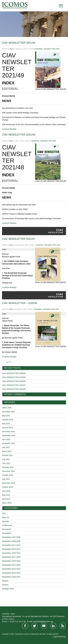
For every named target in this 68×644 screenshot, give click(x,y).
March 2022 (7, 451)
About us (6, 517)
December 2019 (8, 483)
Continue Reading (9, 129)
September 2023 (9, 435)
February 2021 (8, 467)
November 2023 (8, 432)
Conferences (7, 525)
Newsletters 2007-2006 (11, 537)
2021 (4, 513)
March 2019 (7, 503)
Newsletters (39, 49)
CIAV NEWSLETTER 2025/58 (14, 381)
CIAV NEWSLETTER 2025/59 (14, 377)
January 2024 (7, 428)
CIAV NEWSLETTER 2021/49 (19, 43)
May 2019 (6, 495)
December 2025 (8, 412)
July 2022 (6, 447)
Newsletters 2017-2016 (11, 557)
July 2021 (6, 459)
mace (11, 49)
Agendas (6, 521)
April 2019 (6, 499)
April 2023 (6, 439)
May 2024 (6, 424)
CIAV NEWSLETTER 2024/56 (14, 389)
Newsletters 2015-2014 (11, 553)
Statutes (5, 585)
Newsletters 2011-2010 (11, 545)
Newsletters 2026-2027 (11, 577)
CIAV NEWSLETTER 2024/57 (14, 385)
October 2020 (7, 475)
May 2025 (6, 416)
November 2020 (8, 471)
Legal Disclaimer (59, 637)
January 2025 (7, 420)
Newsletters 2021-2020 (52, 49)
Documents (7, 529)
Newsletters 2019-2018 (11, 561)
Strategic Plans (8, 589)
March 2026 (7, 408)
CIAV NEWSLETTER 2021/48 (19, 135)
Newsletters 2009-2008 (11, 541)
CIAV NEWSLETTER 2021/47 (19, 239)
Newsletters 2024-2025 (11, 573)
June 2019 (6, 491)
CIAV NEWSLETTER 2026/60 (14, 373)
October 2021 (7, 455)
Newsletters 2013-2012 (11, 549)
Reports (5, 581)
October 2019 (7, 487)
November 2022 (8, 443)
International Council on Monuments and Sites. (31, 634)
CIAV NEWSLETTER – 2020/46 (20, 303)
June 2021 (6, 463)
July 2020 (6, 479)
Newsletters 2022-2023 (11, 569)
